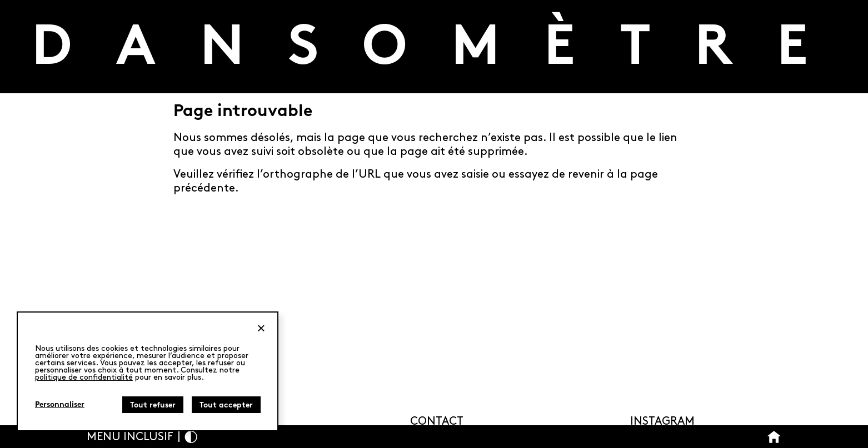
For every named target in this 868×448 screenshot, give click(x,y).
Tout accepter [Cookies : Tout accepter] (226, 406)
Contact (437, 421)
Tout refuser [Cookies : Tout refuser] (153, 406)
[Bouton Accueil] (774, 437)
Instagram (662, 421)
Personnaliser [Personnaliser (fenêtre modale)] (60, 405)
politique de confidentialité (84, 377)
